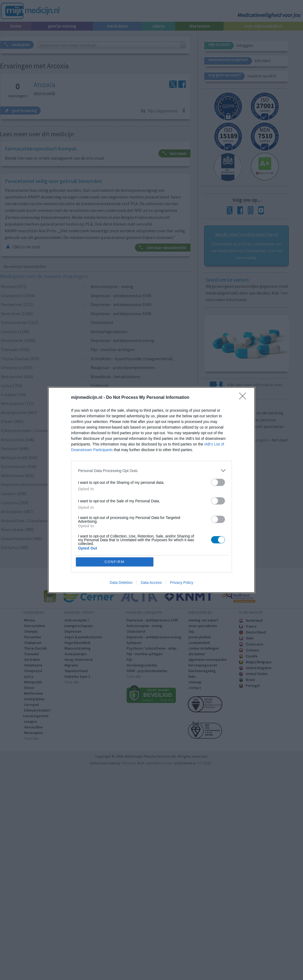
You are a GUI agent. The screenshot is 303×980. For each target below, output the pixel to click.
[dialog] (151, 490)
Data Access (151, 583)
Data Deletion (121, 583)
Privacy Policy (182, 583)
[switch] (218, 482)
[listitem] (151, 471)
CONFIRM (115, 562)
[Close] (244, 398)
